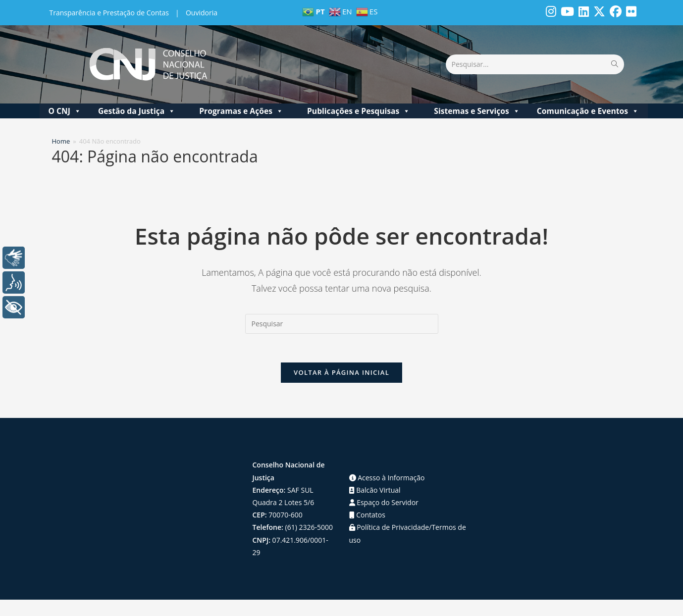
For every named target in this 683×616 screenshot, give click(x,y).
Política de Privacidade (389, 529)
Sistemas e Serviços (477, 111)
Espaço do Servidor (384, 504)
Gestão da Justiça (137, 111)
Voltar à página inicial (341, 374)
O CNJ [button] (64, 111)
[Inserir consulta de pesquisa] (342, 324)
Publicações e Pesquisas (359, 111)
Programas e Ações (241, 111)
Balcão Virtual (375, 491)
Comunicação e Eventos (588, 111)
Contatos (367, 516)
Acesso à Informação (387, 479)
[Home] (61, 141)
